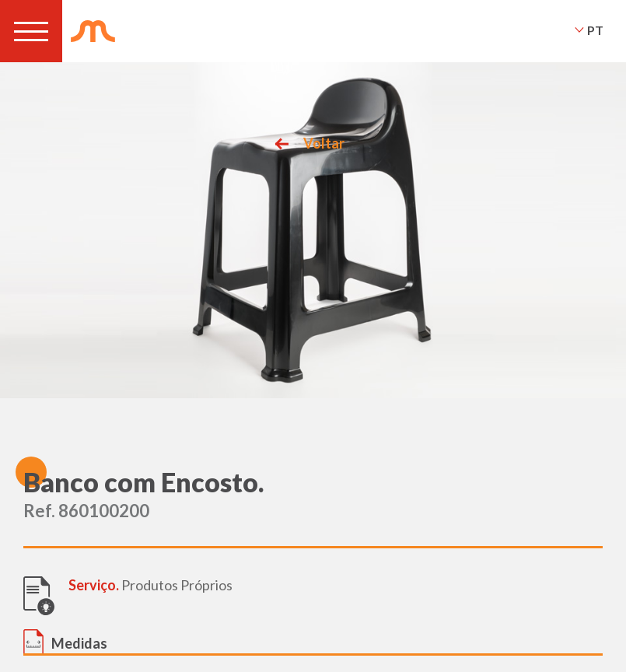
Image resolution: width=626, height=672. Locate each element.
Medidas (79, 643)
